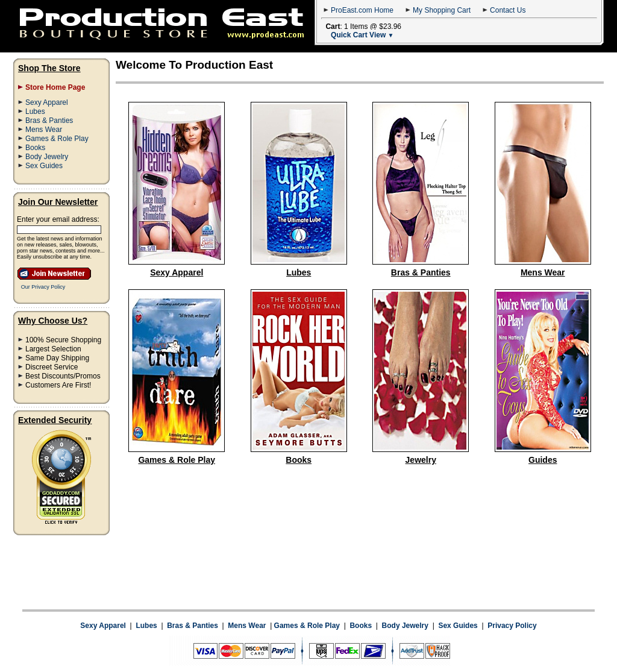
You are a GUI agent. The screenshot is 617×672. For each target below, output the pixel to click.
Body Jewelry (47, 157)
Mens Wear (44, 130)
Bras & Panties (49, 121)
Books (35, 148)
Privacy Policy (512, 578)
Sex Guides (44, 166)
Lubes (35, 111)
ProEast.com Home (362, 10)
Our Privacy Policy (43, 287)
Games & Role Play (57, 139)
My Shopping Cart (442, 10)
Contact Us (508, 10)
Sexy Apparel (47, 102)
